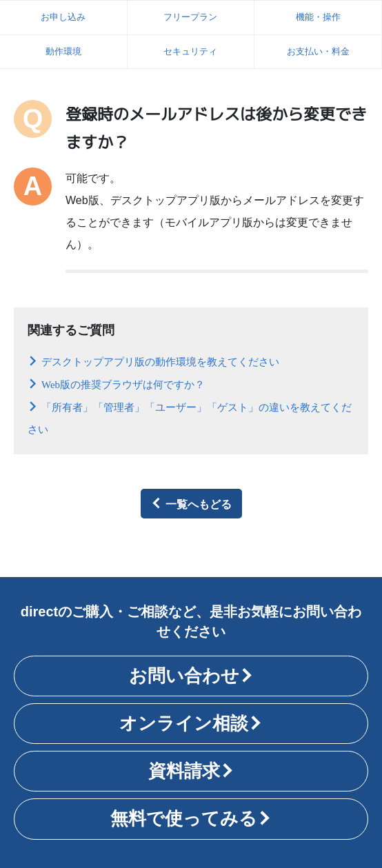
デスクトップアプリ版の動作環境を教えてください (160, 361)
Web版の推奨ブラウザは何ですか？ (123, 384)
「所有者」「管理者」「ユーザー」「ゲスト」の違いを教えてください (190, 417)
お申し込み (63, 17)
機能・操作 (318, 17)
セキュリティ (190, 51)
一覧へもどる (199, 503)
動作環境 (63, 51)
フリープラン (190, 17)
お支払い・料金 (318, 51)
